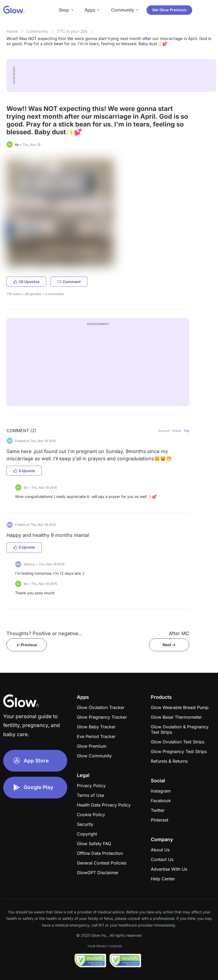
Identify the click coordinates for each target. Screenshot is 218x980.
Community (37, 31)
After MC (179, 633)
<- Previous (27, 645)
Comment (69, 282)
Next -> (169, 645)
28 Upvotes (26, 282)
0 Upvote (24, 471)
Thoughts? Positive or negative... (44, 633)
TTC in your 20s (72, 31)
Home (12, 31)
